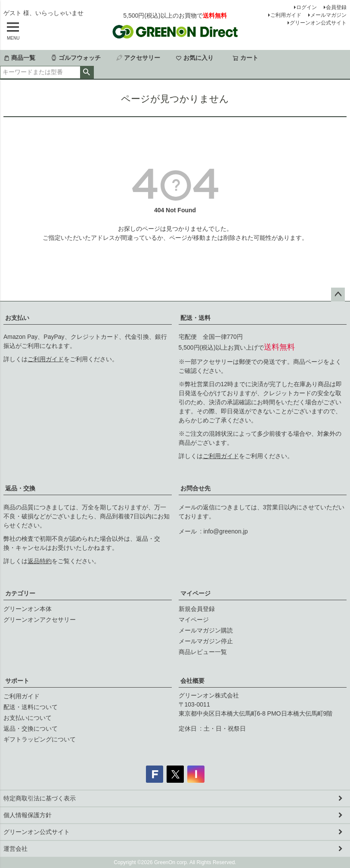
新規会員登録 (197, 609)
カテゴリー (20, 593)
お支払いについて (28, 718)
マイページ (195, 593)
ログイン (307, 7)
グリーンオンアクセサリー (40, 620)
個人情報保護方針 (28, 815)
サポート (17, 681)
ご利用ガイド (286, 15)
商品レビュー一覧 (203, 652)
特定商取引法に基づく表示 (40, 798)
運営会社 (15, 849)
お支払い (17, 318)
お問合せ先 (195, 488)
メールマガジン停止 (206, 641)
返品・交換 (20, 488)
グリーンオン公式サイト (318, 23)
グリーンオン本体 (28, 609)
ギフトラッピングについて (40, 739)
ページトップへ (338, 294)
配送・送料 (195, 318)
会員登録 (336, 7)
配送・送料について (31, 707)
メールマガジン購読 (206, 630)
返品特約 (40, 561)
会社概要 (192, 681)
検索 (87, 72)
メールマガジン (328, 15)
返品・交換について (31, 728)
